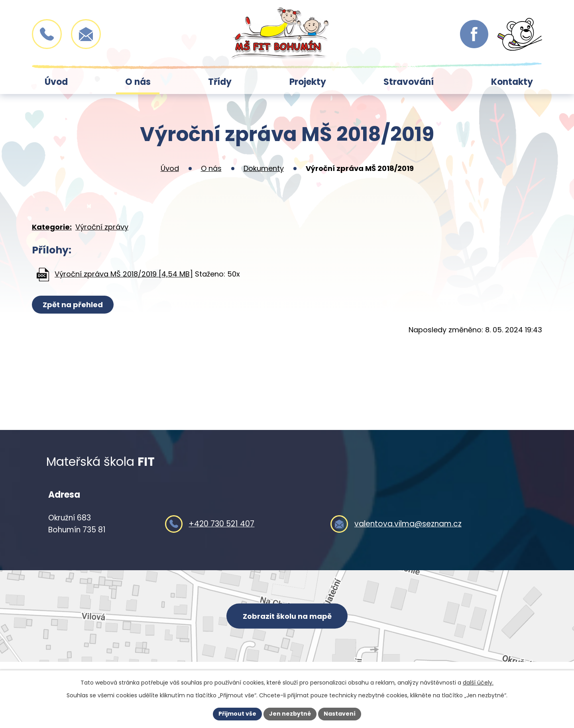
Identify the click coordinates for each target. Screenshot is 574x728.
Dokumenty (264, 168)
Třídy (220, 82)
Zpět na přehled (73, 305)
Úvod (56, 82)
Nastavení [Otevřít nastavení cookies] (340, 714)
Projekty (308, 82)
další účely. (478, 683)
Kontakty (512, 82)
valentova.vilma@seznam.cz (408, 524)
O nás (138, 82)
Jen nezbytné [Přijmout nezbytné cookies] (290, 714)
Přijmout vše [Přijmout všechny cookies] (237, 714)
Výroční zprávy (102, 227)
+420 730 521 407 (221, 524)
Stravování (409, 82)
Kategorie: (52, 227)
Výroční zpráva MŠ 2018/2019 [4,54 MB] (124, 274)
